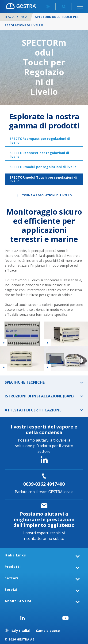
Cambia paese (48, 631)
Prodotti (29, 17)
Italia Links (15, 555)
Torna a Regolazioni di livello (47, 195)
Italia (10, 17)
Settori (11, 578)
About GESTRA (18, 601)
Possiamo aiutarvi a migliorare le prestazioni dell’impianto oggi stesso (44, 519)
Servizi (11, 589)
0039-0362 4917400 (44, 484)
